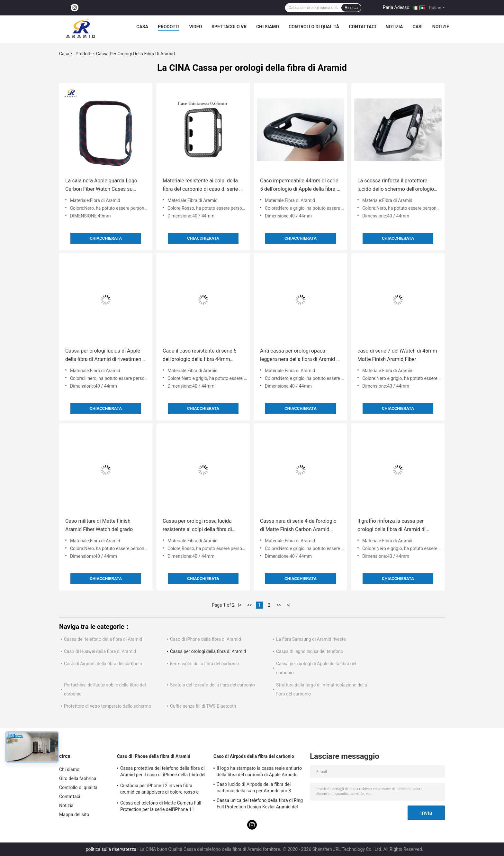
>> (279, 605)
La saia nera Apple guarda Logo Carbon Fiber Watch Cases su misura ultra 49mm (101, 185)
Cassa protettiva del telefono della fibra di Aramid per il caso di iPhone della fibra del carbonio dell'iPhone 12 (163, 772)
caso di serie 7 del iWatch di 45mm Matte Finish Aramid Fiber (397, 355)
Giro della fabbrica (78, 778)
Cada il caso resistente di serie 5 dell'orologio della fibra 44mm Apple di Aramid (200, 356)
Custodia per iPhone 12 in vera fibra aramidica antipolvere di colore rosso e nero (159, 790)
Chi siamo (268, 27)
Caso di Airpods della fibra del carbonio (103, 664)
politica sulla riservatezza (111, 849)
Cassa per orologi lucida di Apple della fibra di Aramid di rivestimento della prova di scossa (106, 356)
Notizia (394, 27)
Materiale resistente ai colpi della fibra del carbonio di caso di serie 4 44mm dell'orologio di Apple (202, 185)
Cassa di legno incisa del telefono (310, 651)
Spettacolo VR (229, 27)
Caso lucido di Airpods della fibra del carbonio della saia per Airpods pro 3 (254, 787)
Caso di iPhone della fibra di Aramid (206, 639)
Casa (142, 27)
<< (249, 605)
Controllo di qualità (314, 27)
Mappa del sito (74, 815)
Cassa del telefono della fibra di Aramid (103, 639)
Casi (418, 27)
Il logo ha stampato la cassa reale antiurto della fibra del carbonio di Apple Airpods (259, 771)
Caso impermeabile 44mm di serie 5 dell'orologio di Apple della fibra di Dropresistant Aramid (300, 185)
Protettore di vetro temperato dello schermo (108, 706)
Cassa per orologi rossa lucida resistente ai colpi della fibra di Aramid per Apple (197, 526)
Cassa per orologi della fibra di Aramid (208, 651)
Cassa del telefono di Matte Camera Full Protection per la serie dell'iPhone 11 (161, 806)
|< (240, 605)
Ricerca (351, 8)
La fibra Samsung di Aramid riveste (311, 639)
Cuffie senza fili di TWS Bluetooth (203, 706)
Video (195, 27)
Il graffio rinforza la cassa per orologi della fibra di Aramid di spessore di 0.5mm (392, 526)
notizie (441, 27)
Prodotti (169, 27)
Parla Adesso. (397, 7)
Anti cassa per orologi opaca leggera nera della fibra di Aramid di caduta (300, 356)
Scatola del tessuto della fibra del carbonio (212, 685)
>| (289, 605)
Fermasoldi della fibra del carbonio (204, 664)
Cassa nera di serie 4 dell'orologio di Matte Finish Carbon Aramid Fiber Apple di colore (298, 526)
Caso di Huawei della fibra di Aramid (100, 651)
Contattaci (362, 27)
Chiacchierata (106, 238)
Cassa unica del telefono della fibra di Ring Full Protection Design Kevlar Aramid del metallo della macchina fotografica (260, 805)
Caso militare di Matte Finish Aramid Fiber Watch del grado (99, 525)
